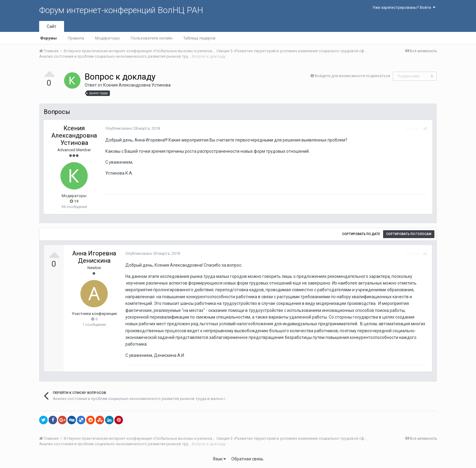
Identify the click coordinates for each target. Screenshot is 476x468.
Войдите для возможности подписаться (352, 76)
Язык (219, 459)
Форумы (48, 38)
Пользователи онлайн (152, 38)
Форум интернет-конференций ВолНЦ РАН (121, 10)
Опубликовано (132, 128)
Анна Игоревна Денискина (94, 257)
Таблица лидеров (199, 38)
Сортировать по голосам (409, 234)
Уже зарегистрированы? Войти (404, 7)
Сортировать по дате (361, 234)
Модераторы (107, 38)
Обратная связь (247, 459)
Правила (76, 38)
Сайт (52, 26)
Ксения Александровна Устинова (137, 85)
